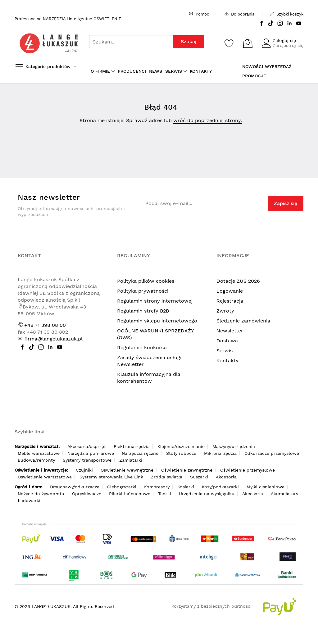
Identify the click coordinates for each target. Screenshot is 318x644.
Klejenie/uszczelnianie (181, 446)
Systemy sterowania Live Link (111, 477)
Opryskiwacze (87, 494)
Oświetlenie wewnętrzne (127, 470)
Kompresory (157, 487)
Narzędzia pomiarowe (91, 453)
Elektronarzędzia (132, 446)
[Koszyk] (248, 43)
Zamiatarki (131, 460)
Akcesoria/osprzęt (87, 446)
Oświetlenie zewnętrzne (187, 470)
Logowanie (230, 291)
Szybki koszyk (287, 14)
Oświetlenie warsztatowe (45, 477)
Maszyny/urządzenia (234, 446)
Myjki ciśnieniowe (266, 487)
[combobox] (131, 42)
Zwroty (225, 311)
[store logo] (49, 43)
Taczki (165, 494)
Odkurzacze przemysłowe (272, 453)
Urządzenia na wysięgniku (207, 494)
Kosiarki (186, 487)
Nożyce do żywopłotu (41, 494)
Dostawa (227, 341)
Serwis (225, 351)
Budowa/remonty (36, 460)
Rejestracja (230, 301)
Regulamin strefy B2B (143, 311)
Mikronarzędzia (220, 453)
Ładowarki (29, 500)
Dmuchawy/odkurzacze (75, 487)
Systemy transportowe (87, 460)
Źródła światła (167, 477)
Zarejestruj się (288, 45)
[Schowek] (229, 43)
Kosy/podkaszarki (220, 487)
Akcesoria (226, 477)
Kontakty (227, 361)
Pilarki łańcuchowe (130, 494)
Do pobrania (239, 14)
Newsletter (230, 331)
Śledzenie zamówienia (243, 321)
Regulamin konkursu (142, 347)
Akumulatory (284, 494)
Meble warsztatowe (39, 453)
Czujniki (84, 470)
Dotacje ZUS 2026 (238, 281)
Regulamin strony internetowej (155, 301)
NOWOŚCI (253, 66)
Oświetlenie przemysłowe (248, 470)
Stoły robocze (181, 453)
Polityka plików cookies (146, 281)
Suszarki (199, 477)
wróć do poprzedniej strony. (208, 120)
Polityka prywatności (143, 291)
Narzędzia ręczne (140, 453)
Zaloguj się (284, 40)
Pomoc (199, 14)
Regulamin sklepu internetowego (157, 321)
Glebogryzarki (122, 487)
